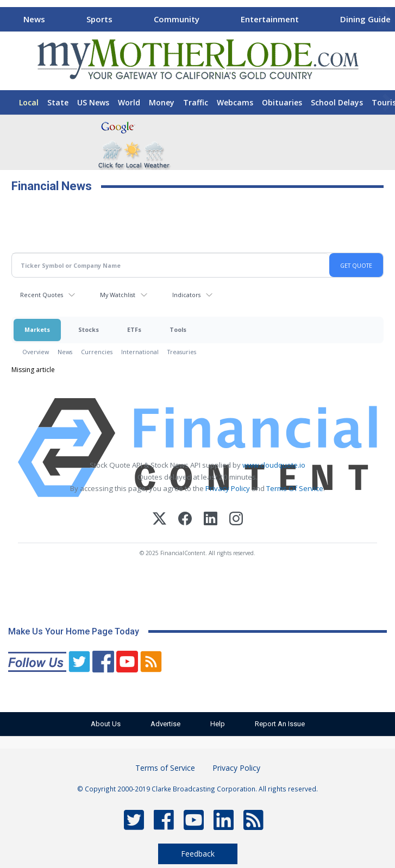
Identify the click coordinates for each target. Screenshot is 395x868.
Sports (99, 19)
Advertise (165, 724)
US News (93, 102)
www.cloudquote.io (274, 465)
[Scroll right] (385, 18)
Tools (178, 329)
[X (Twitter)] (159, 520)
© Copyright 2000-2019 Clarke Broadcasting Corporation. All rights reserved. (197, 789)
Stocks (89, 329)
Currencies (97, 352)
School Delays (337, 102)
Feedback (198, 854)
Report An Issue (280, 724)
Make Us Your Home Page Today (74, 631)
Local (29, 102)
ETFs (134, 329)
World (129, 102)
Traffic (196, 102)
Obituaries (282, 102)
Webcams (235, 102)
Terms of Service (165, 768)
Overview (36, 352)
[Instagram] (236, 520)
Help (218, 724)
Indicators (186, 295)
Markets (37, 329)
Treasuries (182, 352)
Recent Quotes (42, 295)
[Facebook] (185, 520)
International (140, 352)
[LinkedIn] (211, 520)
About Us (106, 724)
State (58, 102)
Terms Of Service (295, 488)
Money (162, 102)
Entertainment (270, 19)
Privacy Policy (228, 488)
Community (177, 19)
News (34, 19)
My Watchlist (118, 295)
